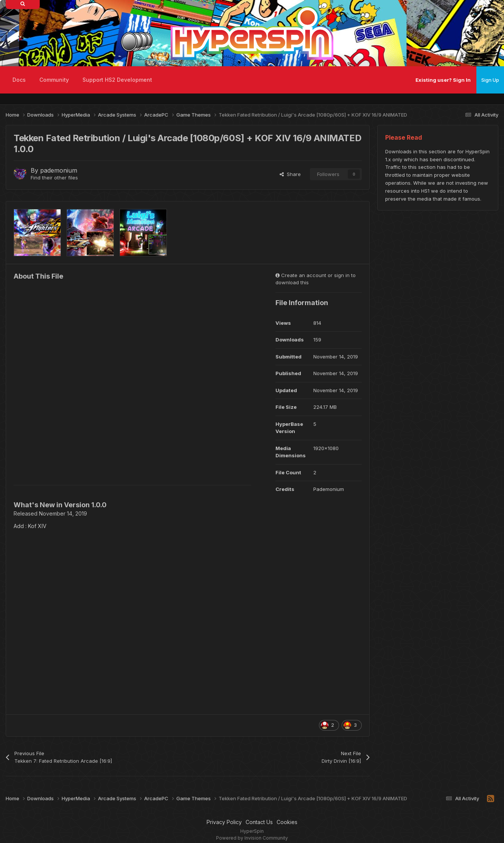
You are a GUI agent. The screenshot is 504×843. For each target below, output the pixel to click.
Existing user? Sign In (443, 80)
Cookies (287, 822)
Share (290, 174)
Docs (19, 80)
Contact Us (259, 822)
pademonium (59, 170)
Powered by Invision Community (252, 838)
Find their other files (54, 178)
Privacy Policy (224, 822)
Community (54, 80)
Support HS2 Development (117, 80)
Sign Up (490, 80)
